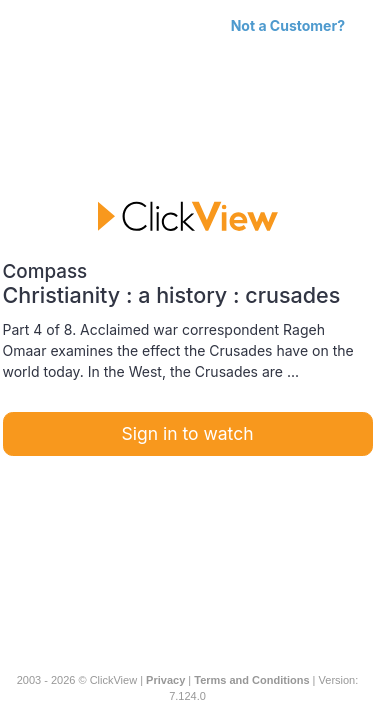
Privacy (165, 680)
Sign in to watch (188, 433)
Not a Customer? (288, 25)
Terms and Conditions (251, 680)
